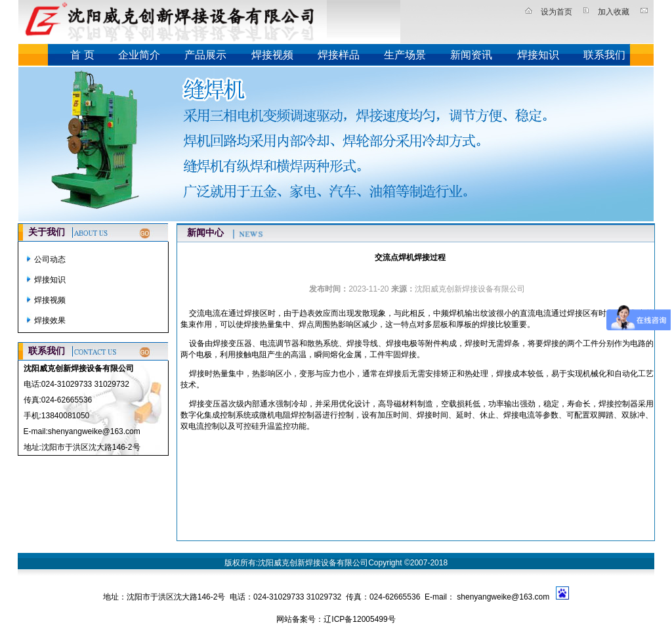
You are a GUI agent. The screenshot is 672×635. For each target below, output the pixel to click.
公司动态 (50, 259)
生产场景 (405, 55)
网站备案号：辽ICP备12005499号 (336, 619)
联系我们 (604, 55)
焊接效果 (50, 320)
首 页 (82, 55)
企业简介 (139, 55)
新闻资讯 (471, 55)
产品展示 (205, 55)
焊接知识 (538, 55)
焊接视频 (272, 55)
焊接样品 (339, 55)
